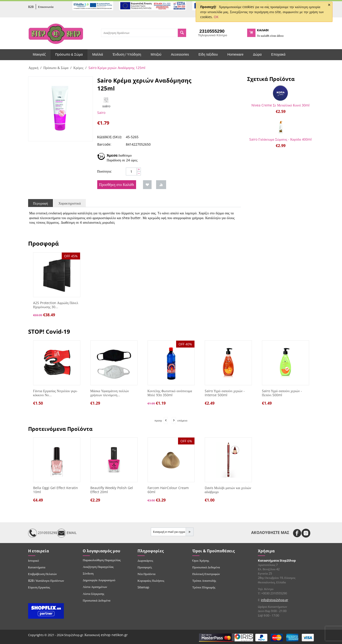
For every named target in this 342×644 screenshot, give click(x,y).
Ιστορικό (34, 560)
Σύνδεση (88, 573)
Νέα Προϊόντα (146, 574)
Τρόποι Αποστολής (204, 581)
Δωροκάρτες (145, 560)
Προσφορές (145, 567)
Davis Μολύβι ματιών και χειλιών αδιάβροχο (228, 490)
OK (216, 17)
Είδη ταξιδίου (208, 54)
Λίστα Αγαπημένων (95, 587)
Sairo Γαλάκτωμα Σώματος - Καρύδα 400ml (280, 139)
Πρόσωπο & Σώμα (69, 54)
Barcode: (104, 144)
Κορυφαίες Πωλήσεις (151, 581)
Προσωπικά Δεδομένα (97, 600)
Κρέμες (78, 68)
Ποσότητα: (105, 171)
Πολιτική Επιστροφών (206, 574)
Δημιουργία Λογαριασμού (99, 580)
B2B (31, 7)
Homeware (235, 54)
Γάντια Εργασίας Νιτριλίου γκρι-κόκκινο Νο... (55, 393)
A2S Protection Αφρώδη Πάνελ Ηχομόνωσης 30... (56, 305)
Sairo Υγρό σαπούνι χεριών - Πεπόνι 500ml (282, 393)
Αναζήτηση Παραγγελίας (98, 567)
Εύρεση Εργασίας (39, 587)
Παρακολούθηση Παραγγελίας (102, 560)
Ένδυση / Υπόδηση (127, 54)
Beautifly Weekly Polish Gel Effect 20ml (112, 490)
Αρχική (33, 68)
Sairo (101, 113)
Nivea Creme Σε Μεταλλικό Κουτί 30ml (281, 105)
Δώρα (257, 54)
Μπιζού (156, 54)
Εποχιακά (278, 54)
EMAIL (67, 533)
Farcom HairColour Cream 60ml (168, 490)
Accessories (180, 54)
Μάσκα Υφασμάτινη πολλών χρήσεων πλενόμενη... (110, 393)
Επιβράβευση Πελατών (43, 574)
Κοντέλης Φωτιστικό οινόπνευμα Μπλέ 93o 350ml (170, 393)
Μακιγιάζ (39, 54)
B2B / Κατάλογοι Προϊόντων (46, 581)
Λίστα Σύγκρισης (93, 594)
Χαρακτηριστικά (70, 203)
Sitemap (143, 587)
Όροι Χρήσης (201, 560)
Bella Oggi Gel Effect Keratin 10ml (56, 490)
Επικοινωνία (46, 7)
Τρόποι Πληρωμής (204, 587)
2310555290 (43, 533)
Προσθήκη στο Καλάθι (117, 185)
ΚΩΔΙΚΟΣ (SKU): (110, 137)
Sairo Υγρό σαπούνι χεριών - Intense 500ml (225, 393)
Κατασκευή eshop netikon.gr (106, 635)
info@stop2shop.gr (275, 600)
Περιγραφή (41, 203)
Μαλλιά (98, 54)
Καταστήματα (37, 567)
